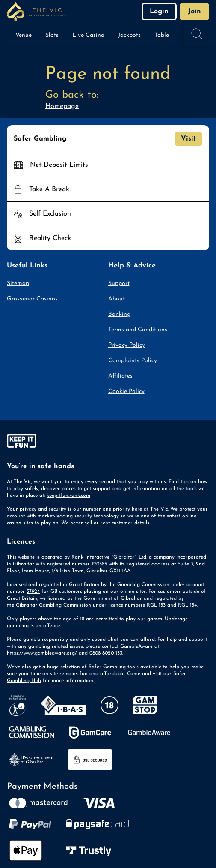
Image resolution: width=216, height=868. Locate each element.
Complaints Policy (133, 361)
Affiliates (120, 376)
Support (119, 284)
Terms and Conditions (138, 330)
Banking (119, 314)
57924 (33, 592)
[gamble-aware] (108, 442)
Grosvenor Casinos (32, 299)
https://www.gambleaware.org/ (42, 653)
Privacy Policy (127, 345)
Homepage (62, 106)
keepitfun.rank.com (68, 496)
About (117, 299)
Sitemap (18, 284)
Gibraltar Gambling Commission (53, 605)
